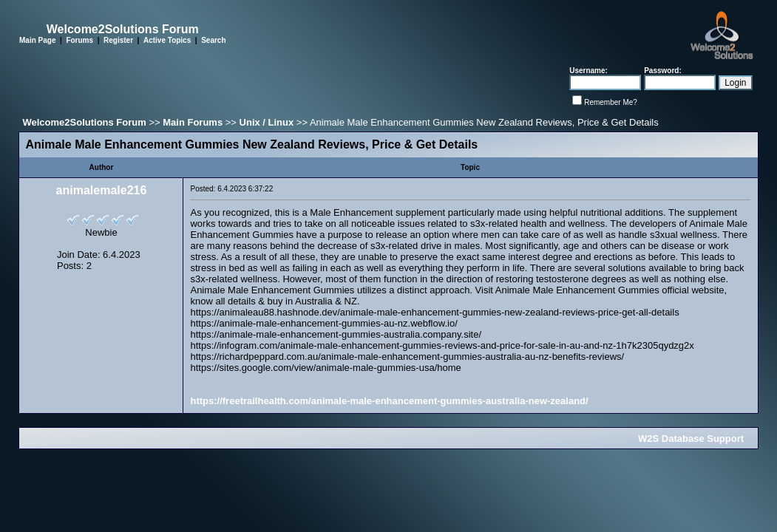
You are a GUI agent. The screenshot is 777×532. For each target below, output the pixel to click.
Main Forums (193, 122)
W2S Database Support (691, 439)
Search (213, 40)
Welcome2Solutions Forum (84, 122)
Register (118, 40)
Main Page (37, 40)
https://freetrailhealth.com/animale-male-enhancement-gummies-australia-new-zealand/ (389, 401)
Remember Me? (611, 102)
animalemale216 (102, 190)
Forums (79, 40)
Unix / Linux (267, 122)
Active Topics (167, 40)
